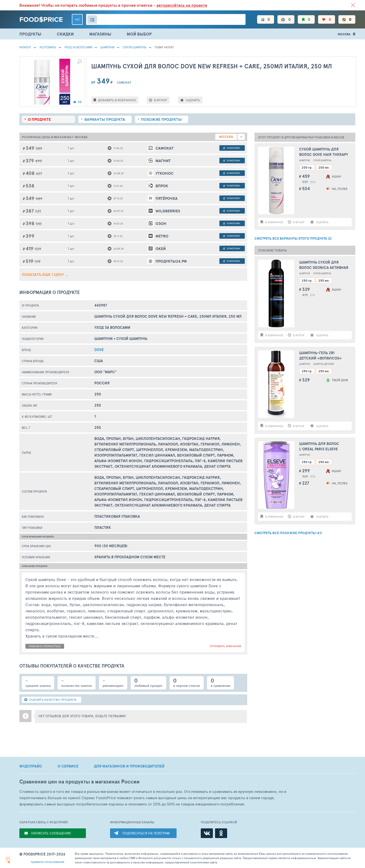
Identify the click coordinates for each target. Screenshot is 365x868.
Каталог (25, 47)
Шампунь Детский (324, 364)
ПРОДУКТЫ (30, 34)
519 (37, 261)
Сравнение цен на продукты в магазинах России (79, 782)
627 (39, 173)
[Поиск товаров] (166, 19)
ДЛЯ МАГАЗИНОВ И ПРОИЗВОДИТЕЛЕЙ (129, 766)
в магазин (232, 148)
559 (38, 249)
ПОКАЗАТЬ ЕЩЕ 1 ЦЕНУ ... (45, 274)
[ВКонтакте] (207, 833)
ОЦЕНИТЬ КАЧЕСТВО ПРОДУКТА (50, 700)
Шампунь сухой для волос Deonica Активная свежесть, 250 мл (324, 265)
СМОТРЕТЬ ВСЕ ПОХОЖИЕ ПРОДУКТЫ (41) (288, 533)
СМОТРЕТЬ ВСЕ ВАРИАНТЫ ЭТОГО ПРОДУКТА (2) (293, 238)
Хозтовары (48, 47)
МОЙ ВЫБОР (139, 34)
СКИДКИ (65, 34)
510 (39, 224)
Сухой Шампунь (134, 47)
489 (39, 198)
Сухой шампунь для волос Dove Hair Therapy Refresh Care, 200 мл (324, 152)
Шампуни (107, 47)
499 (38, 161)
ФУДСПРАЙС (31, 766)
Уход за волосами (78, 47)
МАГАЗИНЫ (100, 34)
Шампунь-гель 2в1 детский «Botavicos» (320, 356)
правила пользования (48, 862)
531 (38, 211)
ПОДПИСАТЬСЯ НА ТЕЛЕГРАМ (146, 833)
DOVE (99, 350)
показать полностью (45, 646)
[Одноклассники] (221, 833)
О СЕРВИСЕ (68, 766)
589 (39, 148)
